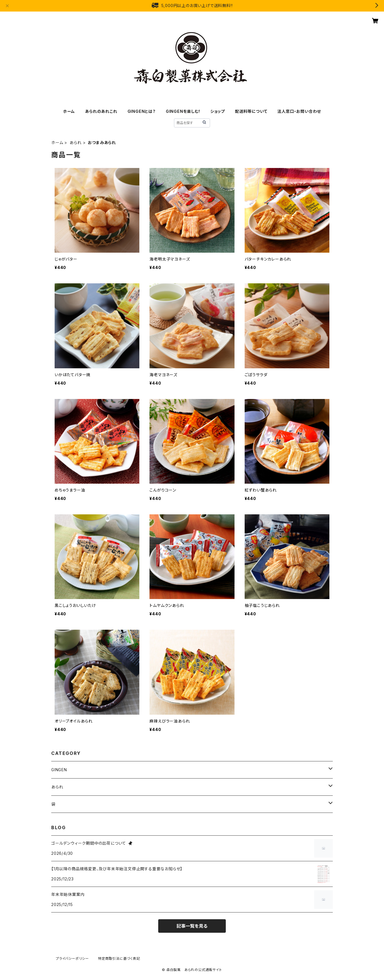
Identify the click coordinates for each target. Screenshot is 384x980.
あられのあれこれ (101, 111)
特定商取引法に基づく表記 (119, 958)
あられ (75, 143)
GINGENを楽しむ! (183, 111)
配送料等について (251, 111)
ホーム (69, 111)
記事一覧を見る (192, 926)
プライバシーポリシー (72, 958)
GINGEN (59, 770)
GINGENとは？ (142, 111)
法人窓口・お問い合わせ (299, 111)
